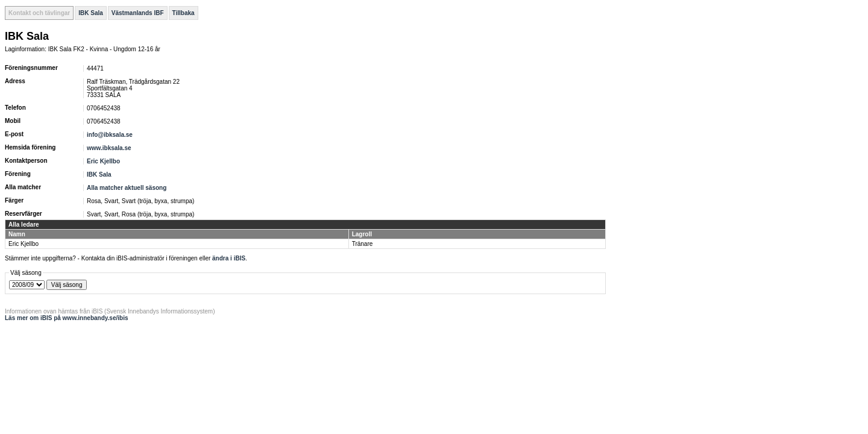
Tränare (363, 244)
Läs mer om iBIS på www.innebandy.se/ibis (67, 318)
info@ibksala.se (110, 135)
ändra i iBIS (229, 258)
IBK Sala (91, 13)
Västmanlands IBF (138, 13)
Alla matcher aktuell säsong (127, 188)
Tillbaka (184, 13)
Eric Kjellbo (103, 161)
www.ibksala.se (109, 148)
